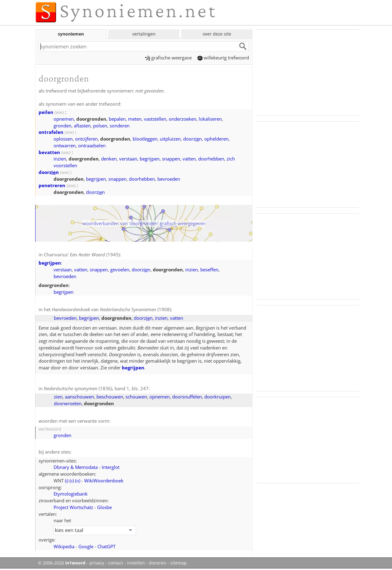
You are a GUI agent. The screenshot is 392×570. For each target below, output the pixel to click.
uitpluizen (170, 139)
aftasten (82, 126)
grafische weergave (168, 58)
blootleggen (145, 139)
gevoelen (120, 270)
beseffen (209, 270)
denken (109, 159)
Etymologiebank (71, 494)
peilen (46, 112)
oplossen (63, 139)
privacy (97, 563)
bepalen (117, 119)
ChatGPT (106, 546)
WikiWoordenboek (104, 481)
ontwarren (65, 145)
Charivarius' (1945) (82, 255)
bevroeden (169, 179)
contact (116, 563)
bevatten (49, 152)
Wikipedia (64, 546)
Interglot (111, 467)
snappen (171, 159)
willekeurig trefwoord (223, 58)
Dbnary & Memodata (76, 467)
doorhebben (211, 159)
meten (135, 119)
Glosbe (104, 507)
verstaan (128, 159)
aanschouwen (79, 397)
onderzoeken (183, 119)
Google (86, 546)
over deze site (217, 34)
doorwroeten (68, 403)
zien (58, 397)
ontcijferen (86, 139)
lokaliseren (210, 119)
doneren (158, 563)
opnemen (64, 119)
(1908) (111, 309)
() (67, 481)
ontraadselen (92, 145)
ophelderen (216, 139)
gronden (62, 126)
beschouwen (110, 397)
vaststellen (155, 119)
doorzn (192, 139)
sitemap (179, 563)
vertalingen (144, 34)
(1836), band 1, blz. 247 (96, 388)
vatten (189, 159)
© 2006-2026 (62, 563)
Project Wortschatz (73, 507)
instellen (136, 563)
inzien (60, 159)
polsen (100, 126)
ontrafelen (51, 132)
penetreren (52, 185)
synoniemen (71, 34)
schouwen (136, 397)
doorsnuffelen (187, 397)
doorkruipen (217, 397)
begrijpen (150, 159)
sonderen (120, 126)
